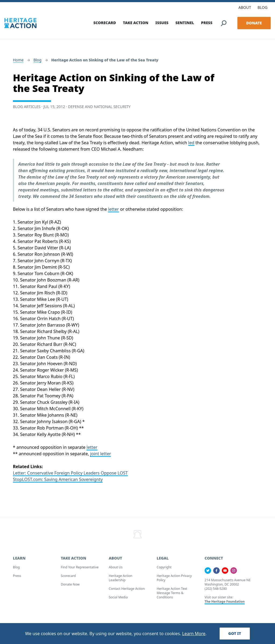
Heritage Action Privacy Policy (174, 578)
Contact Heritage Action (127, 589)
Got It (235, 633)
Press (17, 576)
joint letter (100, 454)
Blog (37, 60)
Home (18, 60)
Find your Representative (80, 568)
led (191, 143)
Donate (254, 22)
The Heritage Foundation (225, 602)
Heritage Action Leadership (121, 578)
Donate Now (70, 585)
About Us (116, 568)
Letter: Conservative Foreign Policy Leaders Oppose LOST (70, 473)
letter (113, 210)
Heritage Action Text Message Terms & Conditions (172, 593)
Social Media (118, 598)
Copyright (164, 568)
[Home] (20, 23)
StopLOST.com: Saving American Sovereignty (58, 480)
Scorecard (68, 576)
